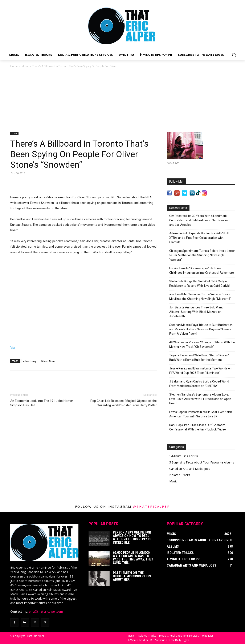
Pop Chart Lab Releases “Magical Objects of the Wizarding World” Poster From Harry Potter (124, 403)
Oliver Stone (48, 361)
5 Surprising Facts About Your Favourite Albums (202, 462)
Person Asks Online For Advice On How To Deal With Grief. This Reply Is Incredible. (132, 537)
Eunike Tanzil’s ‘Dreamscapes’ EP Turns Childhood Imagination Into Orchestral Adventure (202, 270)
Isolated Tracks (180, 475)
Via (13, 348)
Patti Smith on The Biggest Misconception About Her (132, 576)
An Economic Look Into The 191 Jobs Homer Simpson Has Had (42, 403)
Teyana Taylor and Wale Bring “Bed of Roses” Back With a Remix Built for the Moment (199, 358)
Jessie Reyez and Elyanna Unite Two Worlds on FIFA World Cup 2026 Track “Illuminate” (200, 371)
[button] (234, 55)
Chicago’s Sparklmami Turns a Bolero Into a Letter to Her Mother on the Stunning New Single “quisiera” (202, 255)
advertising (30, 361)
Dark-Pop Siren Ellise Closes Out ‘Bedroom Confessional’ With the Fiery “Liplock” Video (198, 427)
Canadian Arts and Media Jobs (190, 469)
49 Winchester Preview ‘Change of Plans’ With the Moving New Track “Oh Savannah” (202, 345)
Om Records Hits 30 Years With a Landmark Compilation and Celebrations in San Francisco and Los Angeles (200, 220)
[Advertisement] (123, 100)
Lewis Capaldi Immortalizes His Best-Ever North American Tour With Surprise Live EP (201, 414)
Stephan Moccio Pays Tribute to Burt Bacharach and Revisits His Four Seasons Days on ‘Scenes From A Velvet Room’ (201, 329)
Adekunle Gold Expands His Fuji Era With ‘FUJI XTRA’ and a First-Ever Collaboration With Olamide (199, 238)
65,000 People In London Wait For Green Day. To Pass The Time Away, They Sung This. (133, 558)
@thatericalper (151, 506)
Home (14, 66)
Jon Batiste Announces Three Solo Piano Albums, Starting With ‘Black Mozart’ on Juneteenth (196, 312)
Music (25, 66)
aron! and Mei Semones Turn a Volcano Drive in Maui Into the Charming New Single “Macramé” (200, 297)
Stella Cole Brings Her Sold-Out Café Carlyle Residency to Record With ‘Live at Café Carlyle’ (200, 283)
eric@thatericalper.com (46, 612)
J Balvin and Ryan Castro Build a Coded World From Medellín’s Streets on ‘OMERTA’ (199, 384)
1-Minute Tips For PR (184, 456)
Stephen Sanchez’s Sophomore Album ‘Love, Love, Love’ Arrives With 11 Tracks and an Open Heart (200, 399)
